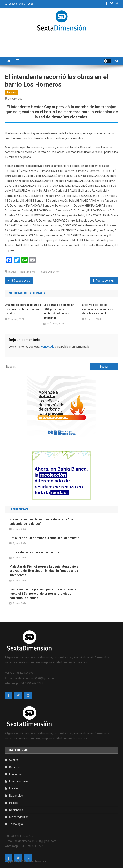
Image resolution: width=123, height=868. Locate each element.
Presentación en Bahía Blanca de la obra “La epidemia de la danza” (41, 522)
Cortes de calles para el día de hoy (34, 552)
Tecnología (16, 824)
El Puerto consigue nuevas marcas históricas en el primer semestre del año (106, 281)
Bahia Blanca (28, 272)
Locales (12, 92)
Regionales (16, 810)
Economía (15, 774)
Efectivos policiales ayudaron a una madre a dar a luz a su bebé (98, 309)
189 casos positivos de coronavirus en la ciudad (22, 281)
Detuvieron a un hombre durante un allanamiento (44, 538)
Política (14, 803)
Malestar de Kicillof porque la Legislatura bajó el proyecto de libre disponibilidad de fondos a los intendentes (44, 571)
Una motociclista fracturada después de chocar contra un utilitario (23, 309)
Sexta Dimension (51, 272)
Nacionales (16, 796)
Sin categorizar (19, 817)
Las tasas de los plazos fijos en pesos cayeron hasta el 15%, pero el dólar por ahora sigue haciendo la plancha (43, 594)
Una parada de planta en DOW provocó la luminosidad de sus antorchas (59, 311)
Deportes (15, 767)
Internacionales (19, 781)
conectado (48, 347)
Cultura (14, 760)
